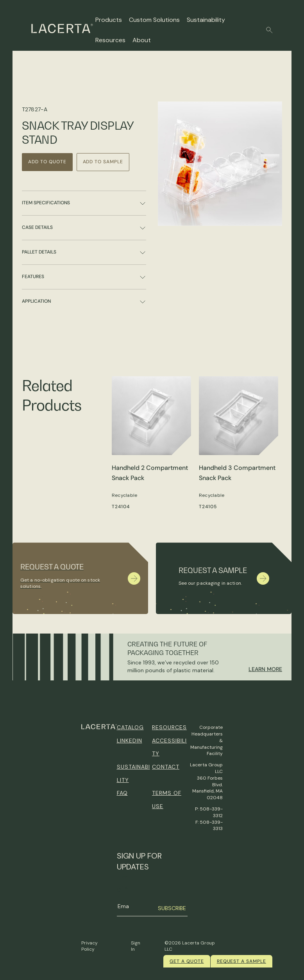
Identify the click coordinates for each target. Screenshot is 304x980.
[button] (269, 30)
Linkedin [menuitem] (130, 741)
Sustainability (206, 20)
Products (109, 20)
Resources (110, 40)
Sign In (136, 946)
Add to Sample (103, 162)
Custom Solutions (154, 20)
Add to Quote (47, 162)
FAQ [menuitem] (122, 793)
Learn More (265, 669)
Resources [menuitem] (169, 727)
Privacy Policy (89, 946)
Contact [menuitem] (166, 767)
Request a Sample (241, 961)
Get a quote (187, 961)
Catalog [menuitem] (130, 727)
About (142, 40)
